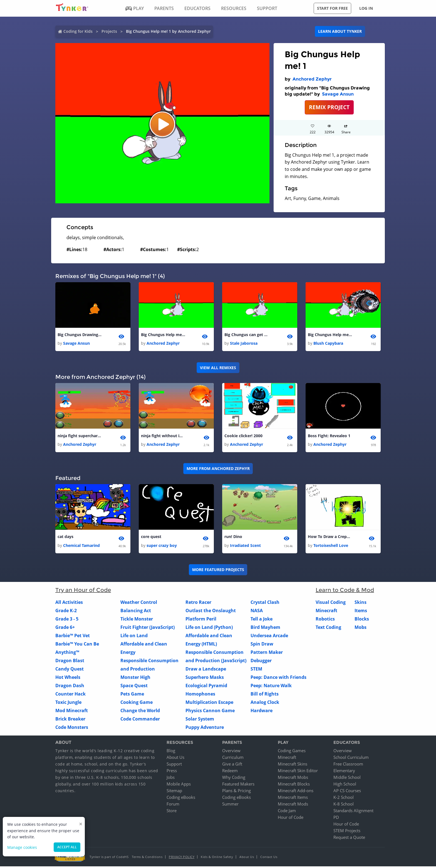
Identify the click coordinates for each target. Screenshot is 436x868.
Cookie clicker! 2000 (243, 436)
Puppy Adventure (205, 729)
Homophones (200, 696)
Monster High (135, 679)
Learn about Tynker (340, 31)
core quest (151, 538)
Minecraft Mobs (293, 779)
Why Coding (234, 779)
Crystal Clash (265, 604)
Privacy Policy (182, 858)
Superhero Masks (205, 679)
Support (174, 766)
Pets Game (132, 696)
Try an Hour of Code (83, 592)
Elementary (344, 772)
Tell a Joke (262, 621)
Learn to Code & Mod (345, 592)
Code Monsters (72, 729)
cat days (65, 538)
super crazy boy (162, 547)
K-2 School (344, 799)
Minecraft (326, 612)
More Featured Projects (218, 571)
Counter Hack (70, 696)
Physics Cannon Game (210, 712)
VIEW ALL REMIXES (218, 368)
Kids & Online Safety (217, 858)
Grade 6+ (65, 629)
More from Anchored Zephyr (218, 470)
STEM (256, 671)
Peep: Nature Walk (271, 687)
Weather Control (139, 604)
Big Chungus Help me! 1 (163, 335)
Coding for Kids (78, 31)
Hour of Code (291, 819)
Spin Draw (262, 646)
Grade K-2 (66, 612)
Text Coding (328, 629)
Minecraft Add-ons (296, 792)
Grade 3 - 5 (67, 621)
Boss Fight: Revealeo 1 (329, 436)
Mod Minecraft (72, 712)
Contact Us (269, 858)
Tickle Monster (137, 621)
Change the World (140, 712)
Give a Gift (232, 766)
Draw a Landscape (206, 671)
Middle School (347, 779)
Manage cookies (22, 847)
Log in (366, 8)
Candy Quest (70, 671)
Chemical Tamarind (81, 547)
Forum (173, 806)
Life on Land (134, 637)
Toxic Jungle (68, 704)
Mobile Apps (179, 786)
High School (345, 786)
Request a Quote (349, 839)
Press (172, 772)
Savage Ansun (338, 94)
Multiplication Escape (209, 704)
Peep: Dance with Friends (278, 679)
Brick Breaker (70, 721)
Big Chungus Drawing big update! (80, 335)
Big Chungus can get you (247, 335)
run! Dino (233, 538)
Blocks (362, 621)
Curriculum (233, 759)
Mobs (361, 629)
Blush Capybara (328, 344)
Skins (361, 604)
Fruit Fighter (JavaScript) (148, 629)
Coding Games (292, 752)
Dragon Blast (70, 662)
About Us (175, 759)
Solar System (200, 721)
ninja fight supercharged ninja (80, 436)
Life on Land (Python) (209, 629)
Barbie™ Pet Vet (73, 637)
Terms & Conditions (147, 858)
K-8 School (344, 806)
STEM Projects (347, 832)
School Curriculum (351, 759)
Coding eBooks (181, 799)
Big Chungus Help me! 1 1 (330, 335)
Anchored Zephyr (312, 79)
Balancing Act (136, 612)
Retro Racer (198, 604)
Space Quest (134, 687)
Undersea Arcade (269, 637)
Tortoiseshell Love (331, 547)
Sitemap (174, 792)
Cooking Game (137, 704)
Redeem (230, 772)
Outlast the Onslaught (211, 612)
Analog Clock (265, 704)
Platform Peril (201, 621)
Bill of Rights (265, 696)
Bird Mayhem (265, 629)
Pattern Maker (267, 654)
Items (361, 612)
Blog (171, 752)
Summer (230, 806)
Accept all (67, 847)
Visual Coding (331, 604)
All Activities (69, 604)
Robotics (325, 621)
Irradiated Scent (245, 547)
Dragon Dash (70, 687)
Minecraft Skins (293, 766)
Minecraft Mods (293, 806)
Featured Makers (238, 786)
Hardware (262, 712)
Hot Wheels (68, 679)
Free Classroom (348, 766)
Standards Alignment (353, 812)
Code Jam (287, 812)
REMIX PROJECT (329, 107)
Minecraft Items (293, 799)
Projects (109, 31)
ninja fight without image (163, 436)
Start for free (332, 8)
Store (172, 812)
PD (336, 819)
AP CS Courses (347, 792)
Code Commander (140, 721)
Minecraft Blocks (294, 786)
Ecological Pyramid (206, 687)
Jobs (171, 779)
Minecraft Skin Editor (298, 772)
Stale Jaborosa (244, 344)
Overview (231, 752)
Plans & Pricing (236, 792)
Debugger (261, 662)
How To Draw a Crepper (330, 538)
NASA (257, 612)
